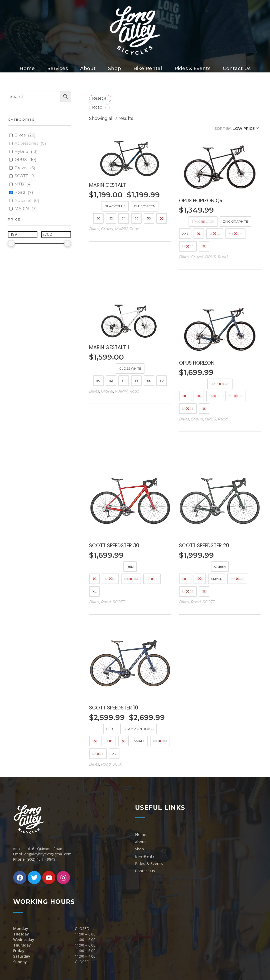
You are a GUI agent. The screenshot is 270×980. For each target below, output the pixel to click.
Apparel (23, 200)
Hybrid (21, 151)
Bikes (94, 229)
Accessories (26, 143)
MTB (19, 184)
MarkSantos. (119, 966)
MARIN (121, 229)
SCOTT (119, 561)
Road (134, 229)
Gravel (107, 229)
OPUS (210, 257)
